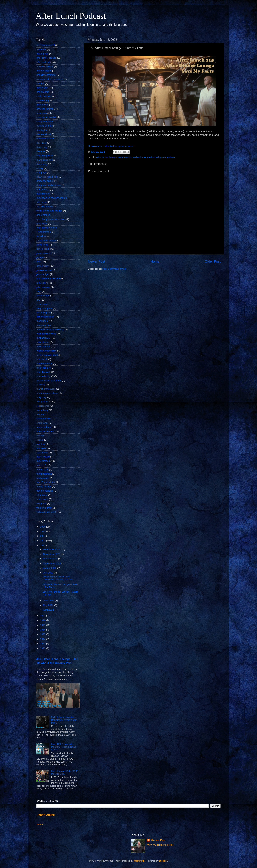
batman (40, 83)
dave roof (41, 143)
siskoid (40, 436)
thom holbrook (44, 474)
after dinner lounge (106, 157)
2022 (43, 545)
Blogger (163, 861)
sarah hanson (44, 419)
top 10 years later (46, 482)
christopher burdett (46, 117)
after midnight (44, 62)
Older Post (213, 261)
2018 (43, 630)
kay (38, 300)
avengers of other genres (50, 79)
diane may (42, 164)
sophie (40, 440)
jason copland (44, 253)
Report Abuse (46, 815)
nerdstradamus (44, 363)
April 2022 (49, 610)
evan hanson (124, 157)
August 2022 (50, 568)
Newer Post (96, 261)
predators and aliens (47, 393)
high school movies (47, 228)
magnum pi (42, 321)
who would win (44, 508)
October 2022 (51, 559)
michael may (139, 157)
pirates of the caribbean (49, 380)
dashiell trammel (45, 139)
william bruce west (46, 512)
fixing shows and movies (49, 211)
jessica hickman (45, 270)
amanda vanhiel (45, 66)
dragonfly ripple (45, 181)
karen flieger (43, 296)
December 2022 (52, 549)
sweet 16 (41, 465)
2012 (43, 648)
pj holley (41, 385)
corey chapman (45, 122)
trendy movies (44, 486)
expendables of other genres (52, 198)
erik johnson (43, 189)
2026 (43, 527)
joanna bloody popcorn (49, 279)
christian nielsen (45, 109)
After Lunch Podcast (71, 16)
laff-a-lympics (43, 313)
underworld (42, 499)
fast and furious (45, 206)
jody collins (42, 283)
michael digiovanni (46, 334)
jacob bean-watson (46, 240)
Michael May (158, 840)
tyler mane (42, 495)
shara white (43, 423)
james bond (43, 249)
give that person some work (51, 219)
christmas (42, 113)
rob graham (169, 157)
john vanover (43, 287)
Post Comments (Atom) (115, 269)
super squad (43, 457)
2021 (43, 616)
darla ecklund (44, 134)
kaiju (39, 291)
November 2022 (52, 554)
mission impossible (46, 351)
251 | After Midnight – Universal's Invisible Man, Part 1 (64, 720)
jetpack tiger (43, 274)
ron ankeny (42, 410)
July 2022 (48, 573)
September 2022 (52, 563)
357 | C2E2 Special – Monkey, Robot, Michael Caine (64, 747)
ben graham (43, 92)
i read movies (44, 232)
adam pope (42, 54)
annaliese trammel (46, 75)
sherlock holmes (45, 431)
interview (41, 236)
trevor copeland (45, 491)
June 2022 (49, 600)
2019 (43, 625)
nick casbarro (44, 368)
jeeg (39, 262)
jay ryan (41, 257)
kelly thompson (44, 308)
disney (40, 168)
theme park (42, 469)
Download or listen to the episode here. (111, 146)
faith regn (41, 202)
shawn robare (44, 427)
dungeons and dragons (49, 185)
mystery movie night (47, 355)
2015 (43, 634)
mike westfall (43, 346)
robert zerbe (43, 406)
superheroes (43, 461)
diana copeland (45, 160)
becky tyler (42, 88)
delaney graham (45, 156)
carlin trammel (44, 96)
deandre (41, 151)
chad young (43, 100)
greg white (42, 223)
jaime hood (42, 245)
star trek (41, 444)
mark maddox (44, 325)
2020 (43, 620)
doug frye (41, 173)
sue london (42, 452)
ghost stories (43, 215)
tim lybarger (43, 478)
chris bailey (42, 105)
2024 (43, 536)
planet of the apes (46, 389)
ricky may (42, 397)
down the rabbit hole (47, 177)
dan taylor (42, 130)
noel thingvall (43, 372)
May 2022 (49, 605)
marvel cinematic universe (50, 329)
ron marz (41, 414)
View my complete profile (160, 845)
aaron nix (41, 49)
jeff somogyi (43, 266)
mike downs (43, 342)
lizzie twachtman (45, 317)
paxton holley (154, 157)
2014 (43, 639)
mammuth (139, 861)
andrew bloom (44, 71)
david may (42, 147)
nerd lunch (42, 359)
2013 (43, 644)
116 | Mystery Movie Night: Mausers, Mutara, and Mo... (58, 578)
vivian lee (41, 503)
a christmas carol (45, 45)
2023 (43, 541)
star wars (41, 448)
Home (155, 261)
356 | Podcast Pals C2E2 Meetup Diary (64, 772)
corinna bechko (45, 126)
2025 (43, 531)
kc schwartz (43, 304)
